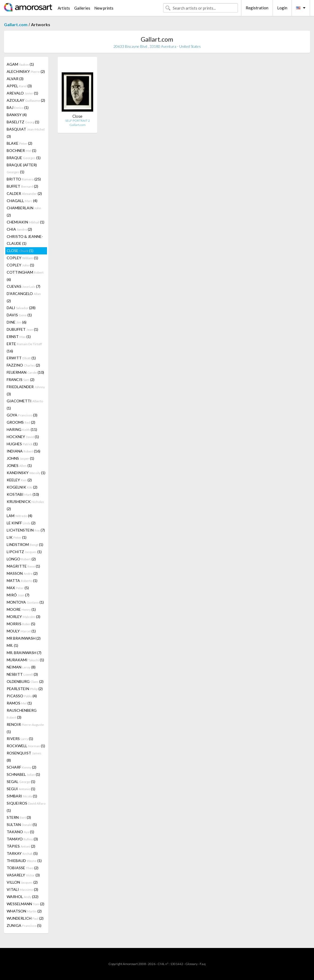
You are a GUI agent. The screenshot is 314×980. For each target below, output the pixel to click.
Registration (257, 8)
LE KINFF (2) (21, 523)
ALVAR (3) (15, 79)
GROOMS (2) (21, 422)
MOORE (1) (21, 609)
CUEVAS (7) (23, 286)
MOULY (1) (21, 631)
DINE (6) (17, 322)
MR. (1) (12, 645)
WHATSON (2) (24, 911)
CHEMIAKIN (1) (25, 222)
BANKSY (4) (17, 115)
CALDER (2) (24, 193)
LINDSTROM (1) (25, 544)
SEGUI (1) (21, 789)
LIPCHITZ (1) (24, 552)
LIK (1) (17, 537)
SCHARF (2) (21, 767)
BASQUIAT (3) (26, 133)
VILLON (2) (22, 882)
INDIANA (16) (23, 451)
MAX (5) (18, 588)
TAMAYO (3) (22, 839)
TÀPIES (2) (21, 846)
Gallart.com (16, 24)
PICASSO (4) (22, 696)
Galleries (82, 8)
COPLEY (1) (22, 258)
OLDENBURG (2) (25, 681)
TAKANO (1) (20, 832)
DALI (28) (21, 308)
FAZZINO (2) (23, 365)
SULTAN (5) (22, 824)
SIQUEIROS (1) (26, 807)
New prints (104, 8)
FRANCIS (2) (21, 379)
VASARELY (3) (23, 875)
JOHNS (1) (20, 458)
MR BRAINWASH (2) (24, 638)
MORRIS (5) (21, 624)
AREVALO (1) (22, 93)
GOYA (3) (22, 415)
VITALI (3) (22, 889)
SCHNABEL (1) (23, 774)
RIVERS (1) (20, 739)
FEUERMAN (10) (25, 372)
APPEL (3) (19, 86)
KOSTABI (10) (23, 494)
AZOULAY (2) (26, 100)
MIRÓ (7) (18, 595)
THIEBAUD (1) (24, 861)
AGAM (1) (20, 64)
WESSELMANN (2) (25, 904)
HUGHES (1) (22, 444)
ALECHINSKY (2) (26, 71)
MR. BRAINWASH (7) (24, 653)
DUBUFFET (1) (22, 329)
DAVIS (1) (19, 315)
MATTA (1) (22, 580)
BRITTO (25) (24, 179)
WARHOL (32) (23, 897)
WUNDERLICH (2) (25, 918)
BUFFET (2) (22, 186)
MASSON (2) (22, 573)
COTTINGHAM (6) (25, 276)
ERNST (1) (19, 336)
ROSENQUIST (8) (24, 757)
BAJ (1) (18, 107)
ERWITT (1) (21, 358)
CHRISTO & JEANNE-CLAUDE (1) (25, 240)
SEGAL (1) (21, 782)
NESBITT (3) (22, 674)
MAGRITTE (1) (23, 566)
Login (282, 8)
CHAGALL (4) (22, 201)
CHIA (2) (19, 229)
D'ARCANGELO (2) (24, 297)
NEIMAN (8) (21, 667)
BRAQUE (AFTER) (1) (22, 168)
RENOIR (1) (25, 728)
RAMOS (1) (19, 703)
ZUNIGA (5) (24, 925)
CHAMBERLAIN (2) (24, 211)
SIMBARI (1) (22, 796)
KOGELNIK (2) (22, 487)
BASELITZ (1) (23, 122)
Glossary (191, 964)
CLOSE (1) (20, 251)
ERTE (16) (24, 347)
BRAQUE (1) (24, 158)
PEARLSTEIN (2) (25, 689)
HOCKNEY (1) (23, 437)
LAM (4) (19, 516)
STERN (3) (19, 817)
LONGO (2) (21, 559)
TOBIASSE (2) (23, 868)
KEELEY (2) (19, 480)
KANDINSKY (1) (26, 473)
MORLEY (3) (23, 617)
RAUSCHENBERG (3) (22, 714)
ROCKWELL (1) (26, 746)
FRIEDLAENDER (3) (26, 390)
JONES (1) (19, 465)
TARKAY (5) (22, 853)
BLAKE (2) (19, 143)
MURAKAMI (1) (25, 660)
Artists (64, 8)
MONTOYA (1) (25, 602)
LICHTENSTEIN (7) (26, 530)
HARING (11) (22, 429)
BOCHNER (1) (21, 150)
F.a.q (203, 964)
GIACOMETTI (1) (25, 404)
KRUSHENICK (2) (25, 505)
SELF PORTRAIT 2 (78, 121)
